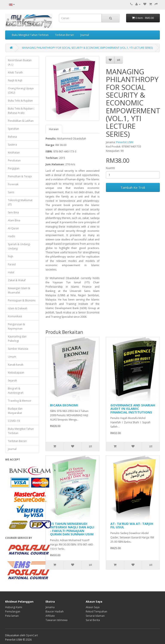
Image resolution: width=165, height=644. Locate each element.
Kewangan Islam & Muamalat (19, 290)
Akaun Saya (93, 607)
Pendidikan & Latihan (21, 121)
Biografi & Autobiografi (16, 391)
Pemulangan (13, 611)
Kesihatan (14, 153)
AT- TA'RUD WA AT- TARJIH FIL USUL (132, 525)
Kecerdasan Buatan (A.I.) (20, 62)
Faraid (12, 264)
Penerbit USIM (125, 142)
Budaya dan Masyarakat (15, 411)
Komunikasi (15, 316)
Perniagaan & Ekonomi (22, 300)
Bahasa (12, 137)
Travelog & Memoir (20, 401)
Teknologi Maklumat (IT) (20, 202)
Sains (11, 192)
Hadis (11, 236)
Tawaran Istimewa (57, 620)
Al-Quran (13, 228)
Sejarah (12, 380)
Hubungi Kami (14, 607)
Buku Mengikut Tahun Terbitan (30, 35)
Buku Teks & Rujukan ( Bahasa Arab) (21, 111)
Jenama (50, 607)
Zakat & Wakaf (17, 280)
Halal (11, 272)
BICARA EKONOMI (64, 405)
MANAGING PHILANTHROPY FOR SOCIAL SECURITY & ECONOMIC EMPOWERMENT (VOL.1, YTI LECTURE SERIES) (87, 48)
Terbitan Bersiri (64, 35)
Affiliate (50, 616)
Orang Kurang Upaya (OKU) (21, 90)
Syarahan (14, 129)
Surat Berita (93, 620)
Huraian (54, 129)
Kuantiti (110, 168)
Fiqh (11, 256)
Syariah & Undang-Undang (19, 246)
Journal (85, 35)
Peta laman (12, 616)
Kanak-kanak (16, 365)
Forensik (13, 184)
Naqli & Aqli (15, 80)
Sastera (12, 145)
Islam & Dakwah (18, 308)
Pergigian (14, 168)
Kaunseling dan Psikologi (17, 339)
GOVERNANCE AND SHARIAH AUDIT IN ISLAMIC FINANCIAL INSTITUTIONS (133, 409)
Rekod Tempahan (96, 611)
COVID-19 (14, 421)
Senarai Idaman (95, 616)
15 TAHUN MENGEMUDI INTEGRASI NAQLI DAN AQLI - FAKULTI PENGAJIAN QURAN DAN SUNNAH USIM (72, 529)
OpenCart (32, 635)
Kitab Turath (15, 72)
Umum (12, 357)
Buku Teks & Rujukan (20, 101)
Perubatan (14, 160)
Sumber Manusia (18, 349)
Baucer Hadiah (55, 611)
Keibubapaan (16, 373)
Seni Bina (13, 212)
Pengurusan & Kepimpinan (16, 326)
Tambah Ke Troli (133, 187)
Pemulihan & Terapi (20, 176)
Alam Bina (14, 220)
